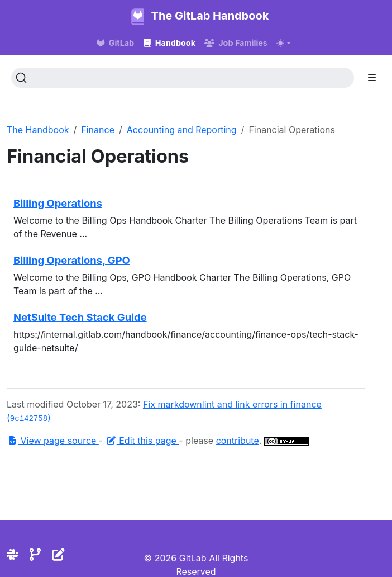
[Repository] (35, 554)
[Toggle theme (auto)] (284, 43)
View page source (53, 441)
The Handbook (38, 130)
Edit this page (142, 441)
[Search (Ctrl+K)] (183, 78)
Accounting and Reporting (182, 130)
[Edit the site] (58, 554)
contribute (238, 441)
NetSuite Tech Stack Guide (80, 317)
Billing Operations (58, 203)
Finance (98, 130)
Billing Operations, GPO (72, 260)
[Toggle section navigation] (372, 78)
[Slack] (12, 554)
